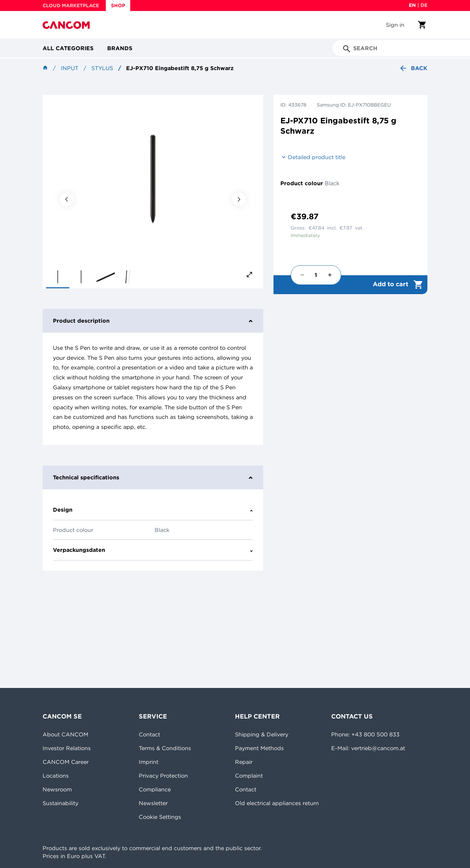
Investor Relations (67, 748)
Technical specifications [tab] (153, 477)
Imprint (149, 762)
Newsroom (57, 789)
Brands (120, 48)
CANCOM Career (66, 762)
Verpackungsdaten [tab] (153, 550)
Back (413, 68)
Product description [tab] (153, 321)
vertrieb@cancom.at (378, 748)
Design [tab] (153, 510)
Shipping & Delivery (262, 734)
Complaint (249, 776)
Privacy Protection (163, 776)
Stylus (102, 68)
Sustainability (60, 803)
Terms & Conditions (165, 748)
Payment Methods (259, 748)
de (424, 5)
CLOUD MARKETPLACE (71, 5)
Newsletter (153, 803)
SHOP (118, 5)
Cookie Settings (160, 817)
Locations (56, 776)
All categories (68, 48)
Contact (149, 734)
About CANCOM (65, 734)
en (412, 5)
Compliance (155, 789)
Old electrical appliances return (277, 803)
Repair (244, 762)
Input (70, 68)
